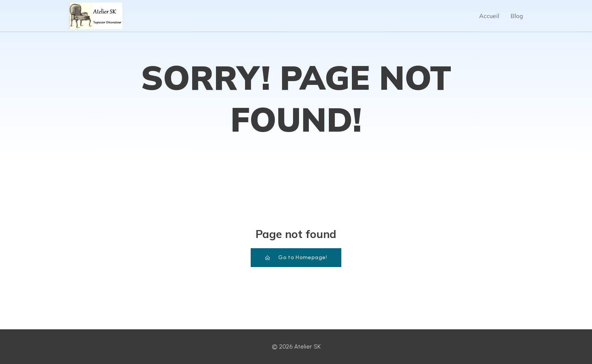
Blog (517, 16)
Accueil (489, 16)
